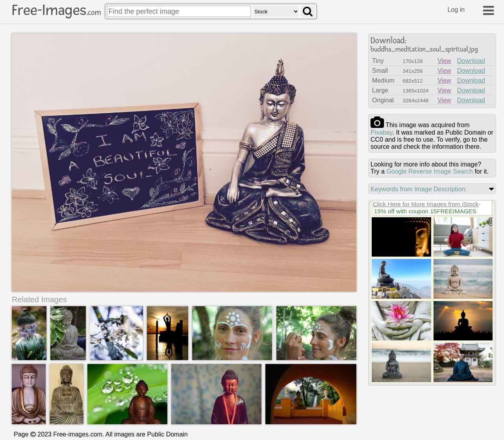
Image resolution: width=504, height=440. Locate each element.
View (444, 61)
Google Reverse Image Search (430, 171)
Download (471, 61)
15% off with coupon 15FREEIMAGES (425, 211)
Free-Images (56, 10)
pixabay (382, 132)
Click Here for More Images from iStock (426, 204)
